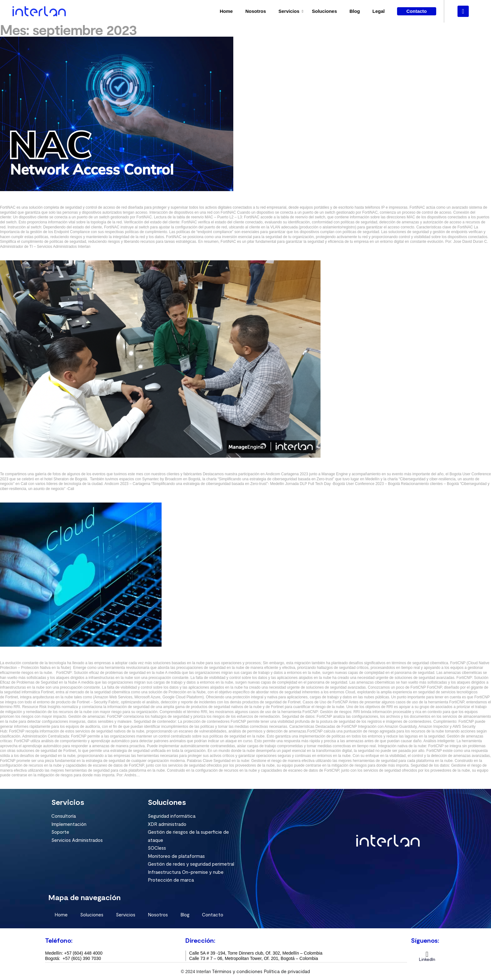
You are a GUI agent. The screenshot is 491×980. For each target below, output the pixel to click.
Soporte (60, 831)
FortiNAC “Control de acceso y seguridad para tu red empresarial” (71, 201)
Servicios (289, 11)
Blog (355, 11)
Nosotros (256, 11)
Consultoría (64, 815)
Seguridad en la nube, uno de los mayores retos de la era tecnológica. (75, 656)
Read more (12, 257)
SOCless (157, 847)
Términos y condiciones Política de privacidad (261, 971)
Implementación (69, 823)
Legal (378, 11)
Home (226, 11)
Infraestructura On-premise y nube (186, 871)
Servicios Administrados (77, 839)
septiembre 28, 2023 (22, 251)
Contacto (213, 914)
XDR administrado (167, 823)
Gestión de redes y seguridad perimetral (191, 863)
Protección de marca (171, 879)
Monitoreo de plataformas (176, 855)
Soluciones (324, 11)
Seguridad (11, 193)
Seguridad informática (172, 815)
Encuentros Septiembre (26, 468)
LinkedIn (427, 959)
